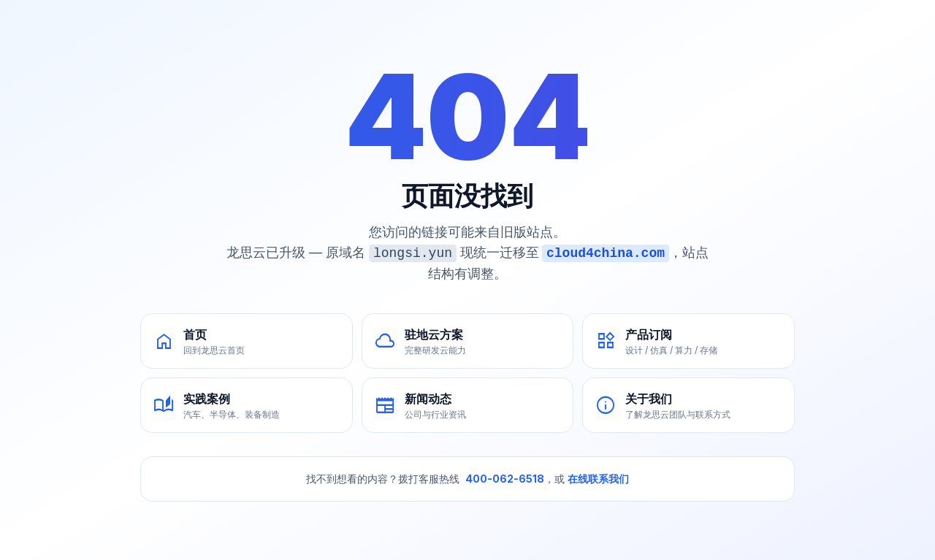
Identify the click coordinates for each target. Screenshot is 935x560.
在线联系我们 (598, 479)
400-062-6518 (505, 479)
